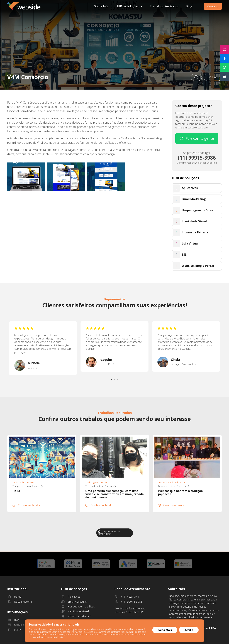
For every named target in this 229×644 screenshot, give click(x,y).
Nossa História (20, 602)
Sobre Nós (101, 6)
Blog (189, 6)
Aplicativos (71, 597)
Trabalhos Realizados (164, 6)
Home (14, 597)
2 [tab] (115, 379)
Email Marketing (74, 602)
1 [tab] (112, 379)
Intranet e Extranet (76, 616)
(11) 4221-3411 (128, 597)
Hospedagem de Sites (78, 606)
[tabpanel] (43, 348)
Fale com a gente (197, 138)
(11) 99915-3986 (128, 602)
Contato (213, 6)
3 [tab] (118, 379)
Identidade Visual (75, 611)
